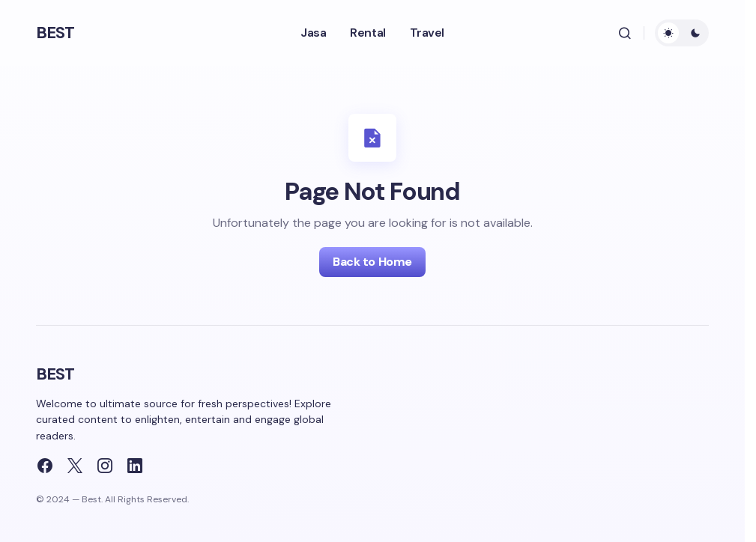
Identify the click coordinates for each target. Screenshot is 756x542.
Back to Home (372, 262)
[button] (625, 33)
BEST (55, 33)
